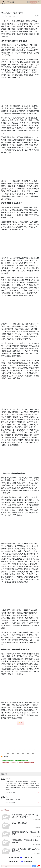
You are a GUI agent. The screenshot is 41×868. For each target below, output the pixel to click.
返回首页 (34, 2)
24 (20, 724)
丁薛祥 (21, 861)
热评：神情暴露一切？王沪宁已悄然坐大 (26, 850)
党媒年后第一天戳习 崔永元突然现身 (25, 841)
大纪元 (4, 16)
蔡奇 (21, 857)
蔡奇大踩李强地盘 (20, 823)
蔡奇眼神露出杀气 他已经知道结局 (26, 833)
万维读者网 (10, 2)
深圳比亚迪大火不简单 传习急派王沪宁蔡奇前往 (25, 816)
